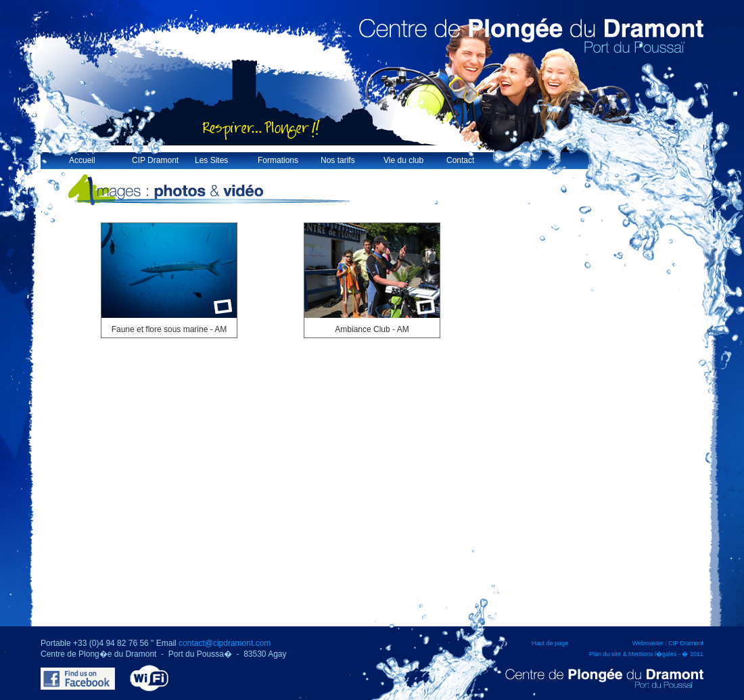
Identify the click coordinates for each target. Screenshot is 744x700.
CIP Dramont (155, 160)
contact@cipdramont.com (225, 643)
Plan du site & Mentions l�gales (633, 654)
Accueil (82, 160)
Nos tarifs (338, 160)
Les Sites (211, 160)
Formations (278, 160)
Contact (460, 160)
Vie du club (403, 160)
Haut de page (550, 643)
